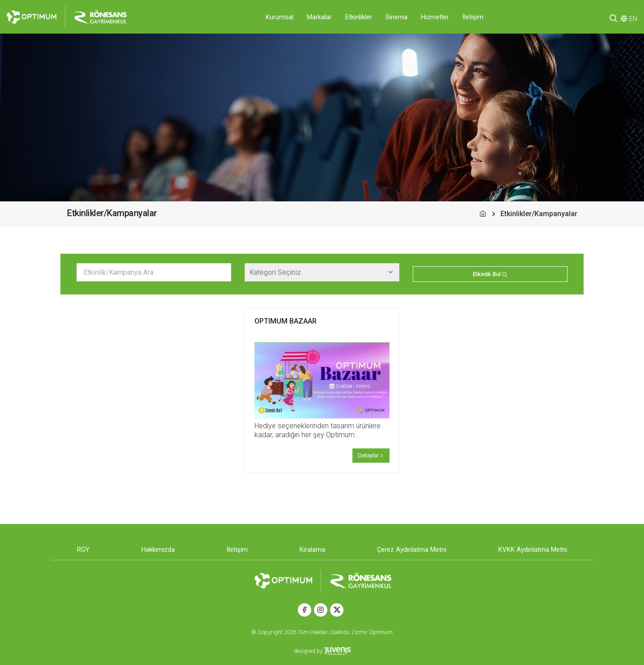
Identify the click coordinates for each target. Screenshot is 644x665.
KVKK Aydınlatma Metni (533, 550)
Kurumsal (280, 17)
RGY (83, 550)
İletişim (473, 17)
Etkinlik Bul (490, 274)
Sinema (396, 17)
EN (633, 19)
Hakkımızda (158, 550)
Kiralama (312, 550)
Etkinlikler (359, 17)
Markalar (319, 17)
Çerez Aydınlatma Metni (412, 550)
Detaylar (371, 455)
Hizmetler (435, 17)
